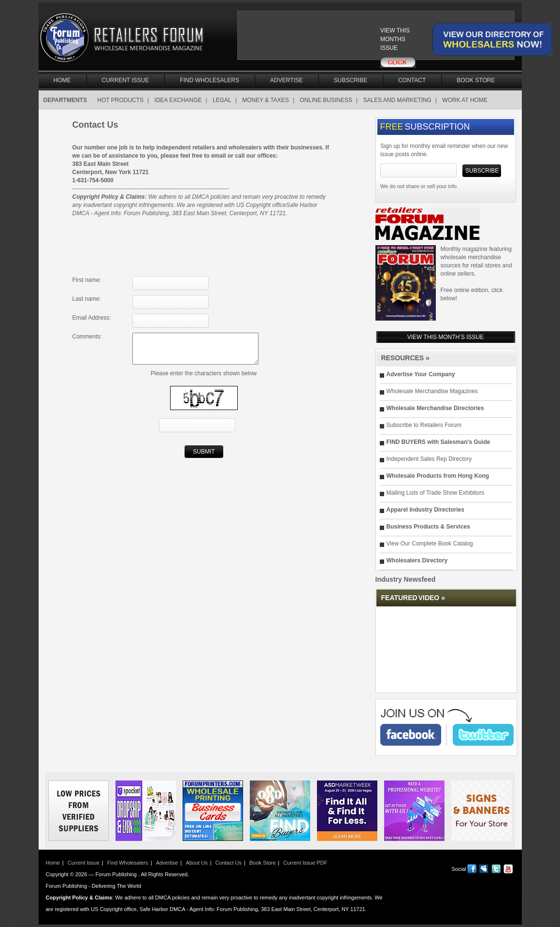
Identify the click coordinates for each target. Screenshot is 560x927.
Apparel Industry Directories (425, 510)
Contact (412, 80)
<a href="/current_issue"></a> (327, 40)
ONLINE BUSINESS (326, 100)
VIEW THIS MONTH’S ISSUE (445, 337)
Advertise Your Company (421, 374)
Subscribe (351, 80)
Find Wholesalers (209, 80)
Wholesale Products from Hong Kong (438, 476)
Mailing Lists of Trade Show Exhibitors (436, 493)
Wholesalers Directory (417, 560)
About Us (196, 863)
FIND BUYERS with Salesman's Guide (438, 442)
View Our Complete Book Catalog (430, 544)
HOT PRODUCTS (120, 100)
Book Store (476, 80)
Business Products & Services (428, 527)
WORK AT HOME (465, 100)
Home (62, 80)
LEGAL (222, 100)
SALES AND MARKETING (397, 100)
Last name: (87, 299)
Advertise (287, 80)
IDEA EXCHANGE (178, 100)
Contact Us (229, 863)
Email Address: (92, 318)
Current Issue (126, 80)
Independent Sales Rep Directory (429, 459)
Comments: (87, 337)
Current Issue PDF (305, 863)
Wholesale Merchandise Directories (435, 408)
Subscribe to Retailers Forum (424, 425)
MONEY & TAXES (266, 100)
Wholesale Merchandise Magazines (432, 391)
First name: (87, 280)
